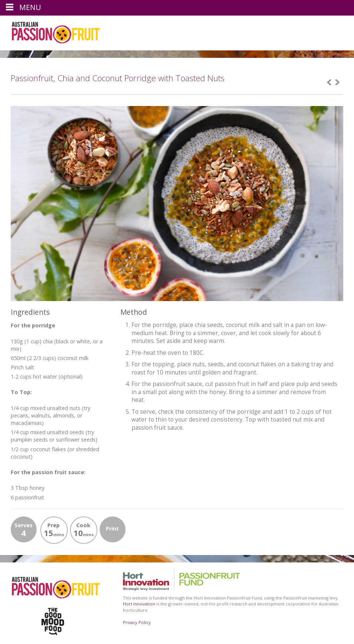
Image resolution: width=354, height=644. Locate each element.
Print (112, 529)
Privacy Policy (137, 622)
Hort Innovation (139, 604)
